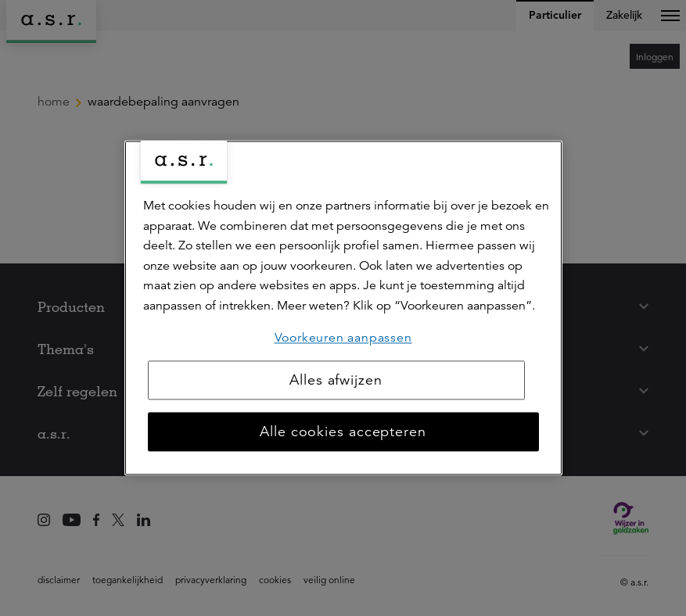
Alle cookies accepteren (343, 432)
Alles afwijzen (336, 381)
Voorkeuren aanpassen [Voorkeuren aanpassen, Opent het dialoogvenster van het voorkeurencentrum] (343, 338)
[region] (343, 308)
